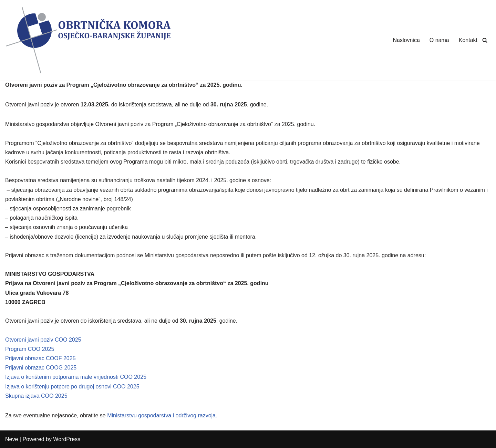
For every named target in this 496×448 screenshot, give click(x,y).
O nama (439, 40)
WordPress (67, 439)
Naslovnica (406, 40)
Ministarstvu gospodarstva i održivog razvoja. (162, 415)
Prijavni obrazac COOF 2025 (40, 358)
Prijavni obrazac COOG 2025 (41, 368)
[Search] (485, 40)
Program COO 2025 (30, 349)
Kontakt (468, 40)
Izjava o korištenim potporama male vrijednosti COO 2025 (76, 377)
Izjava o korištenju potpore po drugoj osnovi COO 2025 (72, 387)
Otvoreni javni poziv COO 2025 (43, 340)
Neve (12, 439)
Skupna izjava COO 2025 (36, 396)
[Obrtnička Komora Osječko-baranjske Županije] (88, 40)
